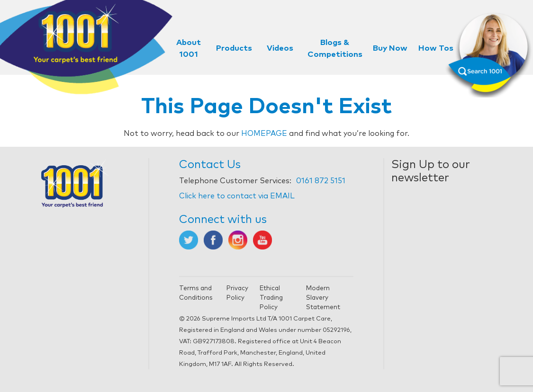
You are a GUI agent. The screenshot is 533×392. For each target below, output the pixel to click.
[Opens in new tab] (189, 240)
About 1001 (189, 49)
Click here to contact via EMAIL (237, 196)
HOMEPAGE (264, 134)
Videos (280, 49)
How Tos (436, 49)
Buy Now (390, 49)
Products (234, 49)
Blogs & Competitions (335, 49)
